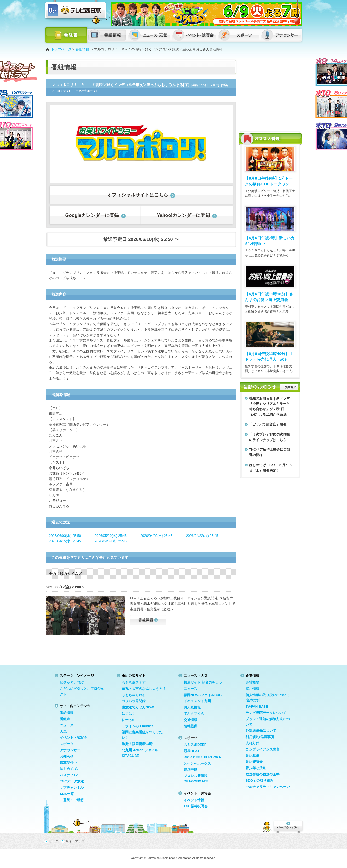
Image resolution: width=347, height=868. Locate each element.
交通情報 (190, 720)
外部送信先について (261, 731)
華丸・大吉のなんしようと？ (144, 689)
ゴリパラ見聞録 (134, 701)
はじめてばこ (70, 769)
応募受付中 (68, 763)
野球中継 (190, 770)
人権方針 (252, 743)
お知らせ (67, 756)
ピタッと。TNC (72, 682)
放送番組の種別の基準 (263, 774)
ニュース (67, 725)
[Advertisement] (270, 93)
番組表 (65, 719)
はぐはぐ (129, 714)
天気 (63, 732)
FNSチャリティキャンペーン (268, 787)
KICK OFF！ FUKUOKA (202, 757)
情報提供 (190, 726)
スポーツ (67, 744)
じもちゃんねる (134, 695)
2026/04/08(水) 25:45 (111, 541)
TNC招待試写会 (196, 806)
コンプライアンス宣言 (263, 749)
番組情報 (82, 49)
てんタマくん (194, 714)
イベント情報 (194, 800)
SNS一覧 (67, 794)
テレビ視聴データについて (266, 713)
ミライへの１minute (138, 726)
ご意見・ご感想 (72, 800)
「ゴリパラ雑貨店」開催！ (269, 424)
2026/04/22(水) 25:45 (202, 536)
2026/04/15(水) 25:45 (65, 541)
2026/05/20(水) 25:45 (111, 536)
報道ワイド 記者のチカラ (203, 682)
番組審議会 (254, 762)
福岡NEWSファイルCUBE (204, 695)
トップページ (61, 49)
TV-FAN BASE (257, 706)
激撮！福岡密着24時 (137, 744)
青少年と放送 (256, 768)
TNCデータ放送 (72, 781)
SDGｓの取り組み (259, 780)
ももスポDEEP (195, 745)
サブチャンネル (72, 788)
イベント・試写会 (73, 738)
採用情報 (252, 689)
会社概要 (252, 682)
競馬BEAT (192, 751)
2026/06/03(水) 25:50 (65, 536)
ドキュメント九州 (197, 701)
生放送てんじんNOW (138, 707)
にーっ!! (128, 720)
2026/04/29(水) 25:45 (156, 536)
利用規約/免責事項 (260, 737)
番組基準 (252, 756)
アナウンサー (70, 750)
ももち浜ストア (134, 682)
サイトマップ (75, 841)
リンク (54, 841)
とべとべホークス (197, 763)
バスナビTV (69, 775)
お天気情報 (192, 707)
